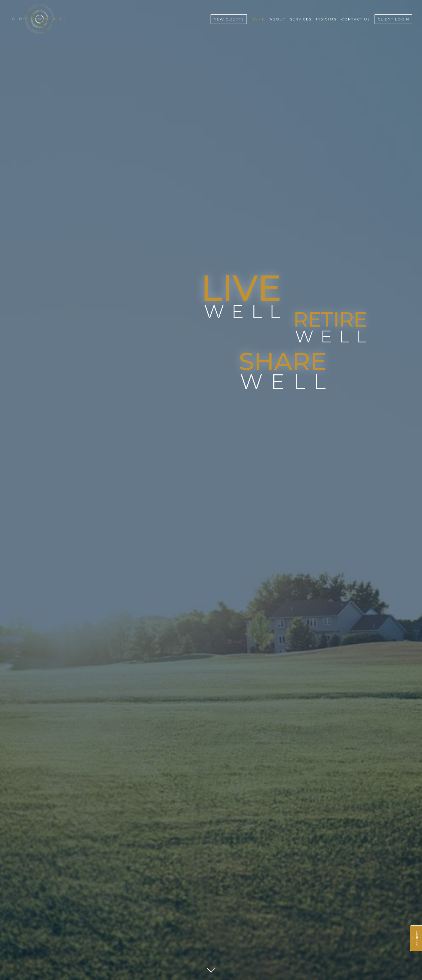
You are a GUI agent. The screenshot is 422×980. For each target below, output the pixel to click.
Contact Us (356, 19)
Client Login (394, 19)
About (277, 19)
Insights (326, 19)
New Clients (229, 19)
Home (258, 19)
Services (301, 19)
